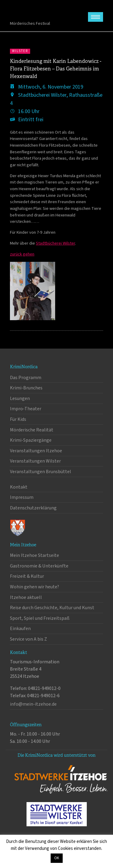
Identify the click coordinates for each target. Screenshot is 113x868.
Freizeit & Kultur (27, 576)
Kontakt (19, 487)
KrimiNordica (33, 12)
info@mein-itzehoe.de (33, 704)
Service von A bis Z (28, 639)
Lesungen (20, 398)
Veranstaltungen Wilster (35, 461)
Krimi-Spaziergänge (31, 440)
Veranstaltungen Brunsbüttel (41, 472)
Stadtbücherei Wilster (55, 243)
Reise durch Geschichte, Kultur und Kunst (52, 608)
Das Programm (26, 378)
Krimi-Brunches (26, 388)
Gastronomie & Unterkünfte (39, 566)
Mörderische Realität (32, 430)
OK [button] (57, 858)
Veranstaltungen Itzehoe (36, 451)
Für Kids (18, 419)
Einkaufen (20, 629)
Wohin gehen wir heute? (35, 587)
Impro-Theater (26, 409)
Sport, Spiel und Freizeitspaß (40, 618)
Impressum (22, 497)
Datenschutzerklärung (33, 508)
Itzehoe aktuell (26, 597)
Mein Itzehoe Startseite (35, 555)
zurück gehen (22, 254)
